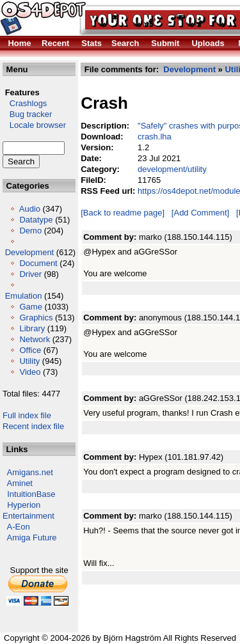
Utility (29, 361)
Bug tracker (27, 114)
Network (35, 339)
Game (30, 307)
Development (30, 252)
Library (32, 328)
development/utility (172, 169)
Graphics (36, 318)
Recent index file (33, 426)
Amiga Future (32, 538)
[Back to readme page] (123, 213)
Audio (30, 209)
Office (30, 350)
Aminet (20, 483)
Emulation (24, 296)
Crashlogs (25, 103)
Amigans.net (30, 472)
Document (38, 263)
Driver (30, 274)
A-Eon (19, 527)
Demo (30, 231)
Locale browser (34, 125)
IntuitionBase (31, 494)
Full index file (27, 415)
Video (30, 372)
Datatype (36, 220)
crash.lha (155, 137)
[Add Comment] (200, 213)
